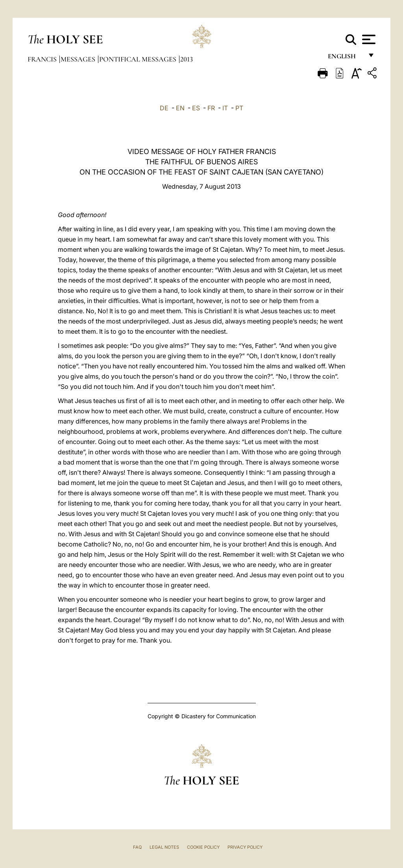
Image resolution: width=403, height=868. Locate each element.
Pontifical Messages (139, 59)
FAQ (137, 847)
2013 (187, 59)
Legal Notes (164, 847)
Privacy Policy (245, 847)
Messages (79, 59)
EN (180, 108)
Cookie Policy (203, 847)
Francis (43, 59)
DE (164, 108)
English (345, 58)
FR (211, 108)
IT (225, 108)
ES (196, 108)
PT (239, 108)
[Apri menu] (368, 39)
